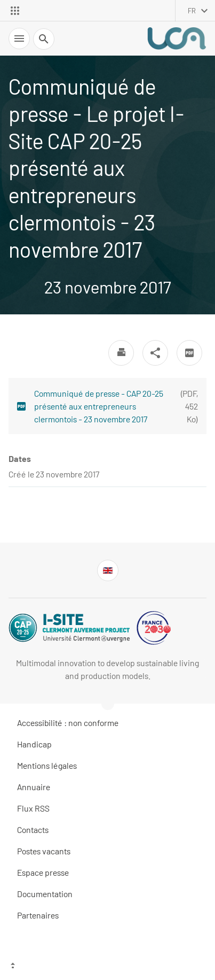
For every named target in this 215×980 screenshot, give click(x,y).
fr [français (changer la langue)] (192, 11)
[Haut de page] (108, 967)
